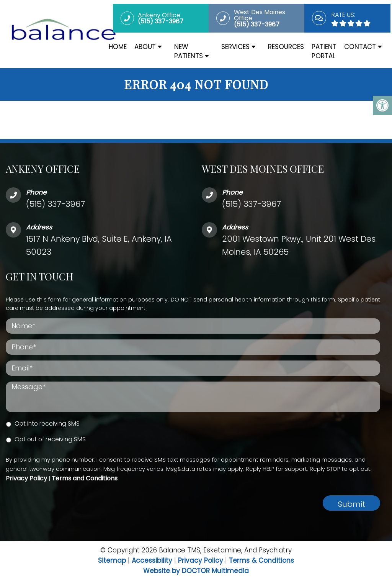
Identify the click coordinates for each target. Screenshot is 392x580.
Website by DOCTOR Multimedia (196, 571)
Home (118, 47)
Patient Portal (324, 51)
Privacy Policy (26, 478)
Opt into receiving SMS (47, 424)
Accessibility (152, 560)
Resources (286, 47)
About (145, 47)
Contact (360, 47)
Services (235, 47)
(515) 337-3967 (56, 204)
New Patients (189, 51)
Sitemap (112, 560)
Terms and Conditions (85, 478)
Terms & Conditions (261, 560)
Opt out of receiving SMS (50, 439)
